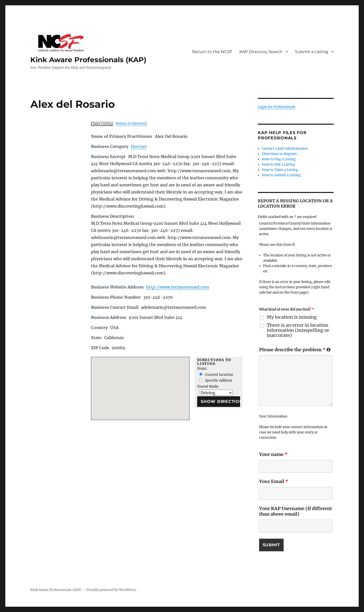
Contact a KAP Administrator (285, 149)
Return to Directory (131, 124)
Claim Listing (102, 124)
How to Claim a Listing (280, 170)
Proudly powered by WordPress (111, 590)
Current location (216, 375)
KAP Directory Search (261, 52)
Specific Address (216, 380)
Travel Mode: (208, 387)
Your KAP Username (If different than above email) (295, 511)
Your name (273, 454)
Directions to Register (279, 154)
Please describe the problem (295, 350)
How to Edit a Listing (279, 165)
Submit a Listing (312, 52)
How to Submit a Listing (281, 175)
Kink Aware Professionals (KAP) (88, 60)
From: (202, 369)
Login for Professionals (277, 107)
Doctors (139, 146)
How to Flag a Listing (279, 159)
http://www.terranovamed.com (178, 287)
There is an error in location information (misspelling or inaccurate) (298, 330)
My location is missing (292, 317)
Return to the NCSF (212, 52)
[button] (140, 384)
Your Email (274, 481)
